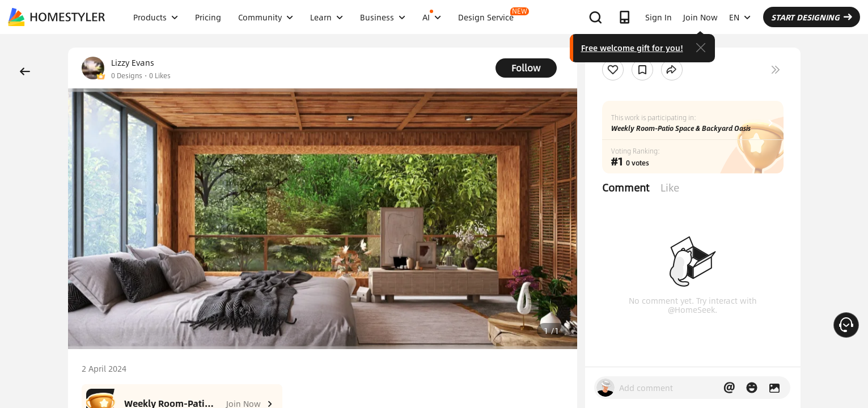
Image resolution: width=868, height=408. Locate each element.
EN (740, 17)
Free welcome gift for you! (632, 48)
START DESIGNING (812, 17)
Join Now (700, 17)
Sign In (659, 17)
